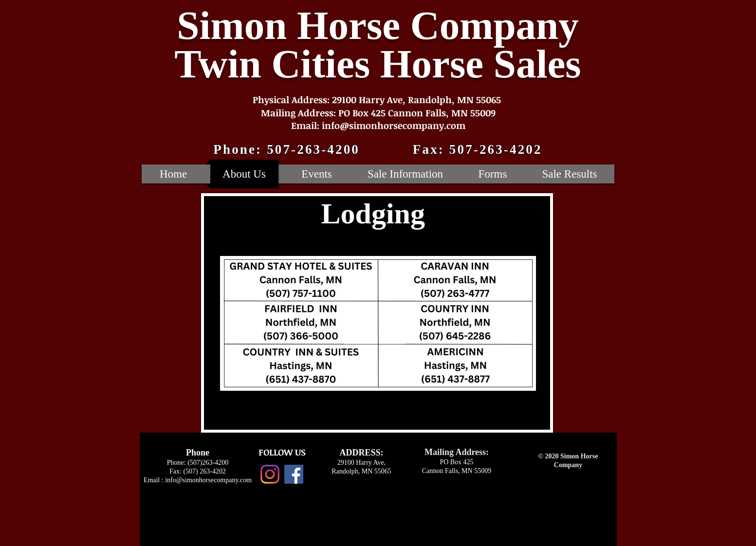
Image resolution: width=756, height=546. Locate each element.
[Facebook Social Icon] (294, 474)
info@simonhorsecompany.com (208, 480)
